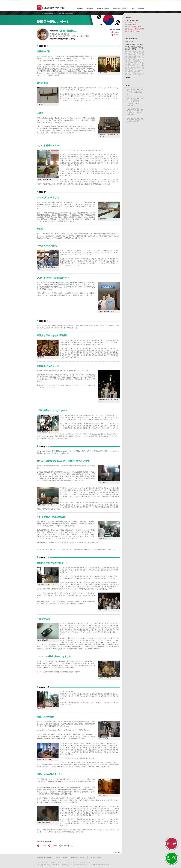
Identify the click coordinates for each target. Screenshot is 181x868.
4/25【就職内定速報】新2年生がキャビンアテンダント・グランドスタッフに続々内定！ (135, 112)
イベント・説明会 (138, 9)
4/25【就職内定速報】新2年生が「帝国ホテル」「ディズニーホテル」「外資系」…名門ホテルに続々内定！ (135, 102)
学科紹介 (90, 9)
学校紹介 (80, 9)
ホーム (39, 13)
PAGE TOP (117, 852)
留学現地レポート (50, 13)
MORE (128, 78)
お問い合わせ (61, 862)
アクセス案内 (50, 862)
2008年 (116, 32)
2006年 (116, 35)
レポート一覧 (68, 846)
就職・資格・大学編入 (120, 9)
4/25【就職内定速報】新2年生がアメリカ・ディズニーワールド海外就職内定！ (135, 92)
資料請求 (40, 862)
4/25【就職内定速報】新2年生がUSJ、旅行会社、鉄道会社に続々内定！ (135, 120)
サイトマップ (72, 862)
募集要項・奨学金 (103, 9)
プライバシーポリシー (85, 862)
